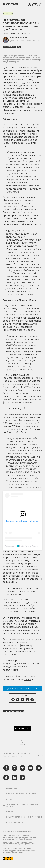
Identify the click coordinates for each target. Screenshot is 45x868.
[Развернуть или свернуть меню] (41, 5)
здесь (27, 679)
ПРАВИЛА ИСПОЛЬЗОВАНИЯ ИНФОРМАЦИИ (24, 817)
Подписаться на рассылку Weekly (20, 753)
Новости (8, 13)
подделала (18, 664)
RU (35, 5)
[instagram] (14, 768)
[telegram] (39, 768)
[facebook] (6, 768)
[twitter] (22, 768)
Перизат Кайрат (10, 47)
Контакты (11, 812)
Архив (9, 799)
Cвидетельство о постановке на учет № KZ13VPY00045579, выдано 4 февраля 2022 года (19, 844)
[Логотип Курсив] (10, 4)
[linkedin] (14, 778)
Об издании (12, 789)
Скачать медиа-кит (15, 823)
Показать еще (22, 728)
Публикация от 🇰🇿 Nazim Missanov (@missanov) (23, 546)
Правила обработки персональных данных (22, 805)
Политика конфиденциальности (21, 794)
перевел (13, 648)
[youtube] (31, 768)
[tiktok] (6, 778)
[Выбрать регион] (30, 5)
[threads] (22, 778)
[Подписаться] (41, 756)
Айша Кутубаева (18, 38)
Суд (19, 47)
